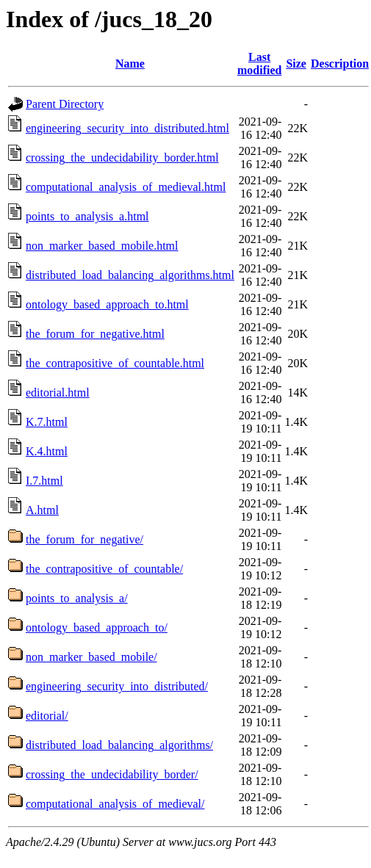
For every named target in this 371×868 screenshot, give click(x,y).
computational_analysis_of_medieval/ (115, 804)
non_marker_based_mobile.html (102, 246)
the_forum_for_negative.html (95, 334)
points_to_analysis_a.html (87, 216)
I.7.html (44, 481)
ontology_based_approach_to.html (107, 304)
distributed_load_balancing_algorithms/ (119, 745)
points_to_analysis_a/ (77, 598)
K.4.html (47, 451)
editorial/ (47, 716)
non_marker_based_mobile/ (91, 657)
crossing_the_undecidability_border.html (122, 158)
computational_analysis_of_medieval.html (126, 187)
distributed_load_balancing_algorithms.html (130, 275)
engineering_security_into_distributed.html (127, 128)
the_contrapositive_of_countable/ (104, 569)
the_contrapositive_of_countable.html (115, 363)
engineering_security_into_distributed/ (117, 686)
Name (130, 64)
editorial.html (58, 393)
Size (296, 64)
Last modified (259, 64)
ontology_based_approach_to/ (97, 628)
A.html (42, 510)
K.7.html (47, 422)
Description (340, 64)
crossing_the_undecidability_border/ (112, 774)
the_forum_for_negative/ (84, 539)
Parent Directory (65, 104)
